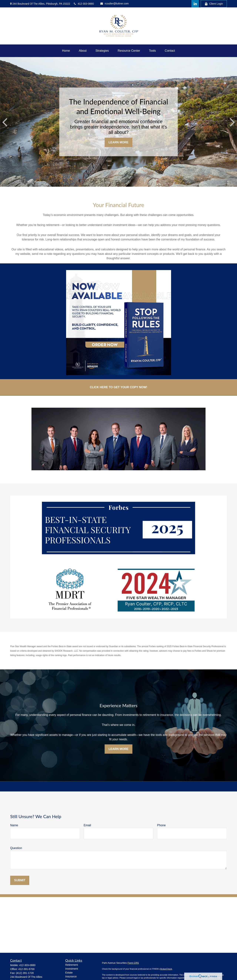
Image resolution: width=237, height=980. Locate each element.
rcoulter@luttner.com (115, 4)
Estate (69, 973)
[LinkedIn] (195, 4)
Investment (72, 969)
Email (87, 825)
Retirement (72, 965)
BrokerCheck (166, 969)
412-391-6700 (26, 969)
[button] (66, 51)
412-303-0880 (84, 4)
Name (14, 825)
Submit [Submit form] (20, 880)
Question (16, 848)
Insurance (71, 976)
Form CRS (133, 963)
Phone (161, 825)
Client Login (214, 4)
